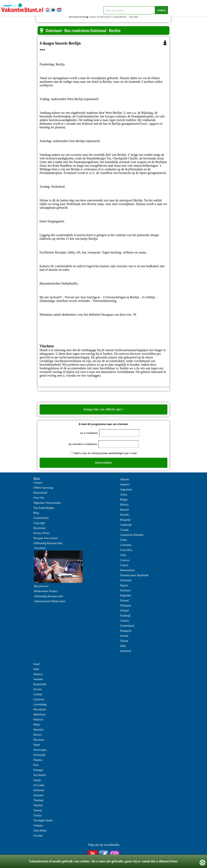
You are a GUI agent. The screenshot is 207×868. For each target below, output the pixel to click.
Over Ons (39, 498)
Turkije (37, 815)
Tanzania (38, 795)
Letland (38, 694)
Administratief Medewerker (50, 601)
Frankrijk (125, 616)
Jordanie (38, 679)
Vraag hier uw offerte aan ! (103, 409)
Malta (37, 725)
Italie (36, 669)
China (123, 540)
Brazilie (125, 515)
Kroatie (38, 689)
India (123, 646)
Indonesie (126, 651)
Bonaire (125, 510)
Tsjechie (38, 805)
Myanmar (39, 740)
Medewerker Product (46, 591)
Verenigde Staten (43, 820)
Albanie (125, 479)
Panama (38, 760)
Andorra (125, 484)
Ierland (124, 636)
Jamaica (38, 674)
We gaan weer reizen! (46, 538)
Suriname (39, 790)
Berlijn (115, 30)
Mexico (38, 735)
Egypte (124, 585)
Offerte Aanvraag (43, 488)
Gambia (125, 621)
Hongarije (126, 631)
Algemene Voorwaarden (47, 503)
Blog (36, 513)
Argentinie (126, 489)
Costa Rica (126, 550)
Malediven (39, 715)
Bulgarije (125, 520)
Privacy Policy (42, 533)
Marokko (39, 730)
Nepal (37, 745)
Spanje (37, 780)
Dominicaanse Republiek (134, 575)
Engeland (125, 595)
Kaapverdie (40, 684)
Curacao (125, 560)
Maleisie (38, 720)
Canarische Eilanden (132, 535)
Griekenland (127, 626)
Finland (124, 611)
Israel (36, 664)
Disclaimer (40, 528)
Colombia (126, 545)
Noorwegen (40, 750)
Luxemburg (40, 704)
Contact (38, 483)
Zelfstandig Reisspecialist (48, 543)
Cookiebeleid (41, 518)
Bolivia (124, 505)
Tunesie (38, 810)
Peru (36, 765)
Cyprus (124, 565)
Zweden (38, 836)
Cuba (123, 555)
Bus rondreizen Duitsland (85, 30)
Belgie (124, 500)
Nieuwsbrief (40, 493)
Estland (124, 600)
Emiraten (125, 590)
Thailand (38, 800)
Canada (124, 530)
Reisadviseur (41, 586)
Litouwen (39, 699)
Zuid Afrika (40, 831)
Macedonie (40, 709)
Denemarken (127, 570)
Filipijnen (126, 606)
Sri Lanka (39, 785)
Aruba (124, 495)
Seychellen (40, 775)
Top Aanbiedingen (44, 508)
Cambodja (126, 525)
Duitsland (54, 30)
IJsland (124, 641)
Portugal (38, 770)
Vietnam (38, 826)
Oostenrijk (39, 755)
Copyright (39, 523)
